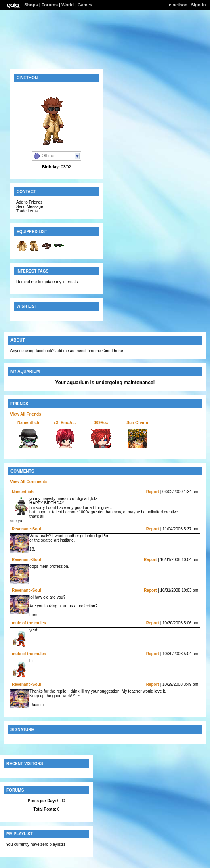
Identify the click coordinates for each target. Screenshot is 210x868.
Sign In (198, 5)
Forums (50, 5)
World (68, 5)
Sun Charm (137, 423)
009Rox (101, 423)
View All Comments (29, 482)
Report (153, 492)
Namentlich (28, 423)
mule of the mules (29, 623)
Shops (31, 5)
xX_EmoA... (64, 423)
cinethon (178, 5)
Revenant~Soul (26, 529)
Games (85, 5)
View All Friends (26, 414)
